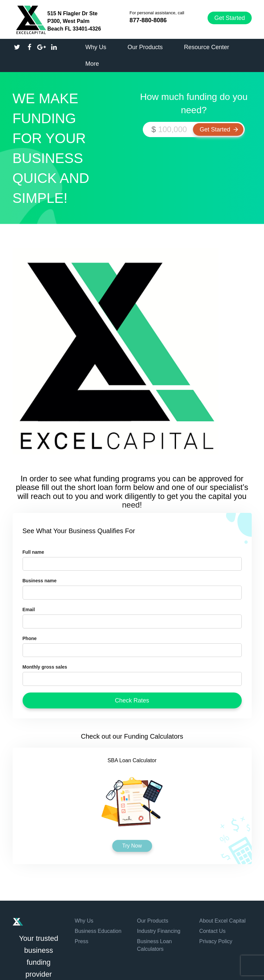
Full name (33, 552)
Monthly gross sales (45, 667)
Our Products (153, 921)
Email (29, 610)
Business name (40, 581)
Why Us (84, 921)
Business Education (98, 931)
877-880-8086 (148, 20)
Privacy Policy (216, 941)
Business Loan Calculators (155, 945)
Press (82, 941)
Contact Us (212, 931)
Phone (30, 638)
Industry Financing (159, 931)
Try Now (132, 846)
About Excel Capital (222, 921)
